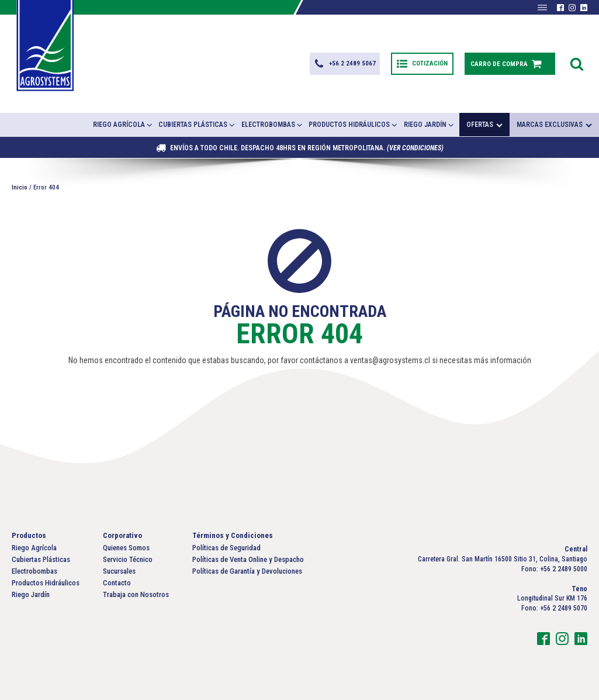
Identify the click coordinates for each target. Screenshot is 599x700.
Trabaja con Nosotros (136, 594)
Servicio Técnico (128, 559)
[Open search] (577, 64)
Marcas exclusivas (554, 125)
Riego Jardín (430, 125)
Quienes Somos (126, 548)
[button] (345, 64)
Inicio (20, 187)
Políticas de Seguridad (226, 548)
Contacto (117, 583)
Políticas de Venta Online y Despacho (248, 559)
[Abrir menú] (542, 8)
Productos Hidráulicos (354, 125)
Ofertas (484, 125)
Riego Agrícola (123, 125)
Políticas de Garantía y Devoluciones (247, 571)
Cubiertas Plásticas (197, 125)
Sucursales (119, 571)
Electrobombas (273, 125)
